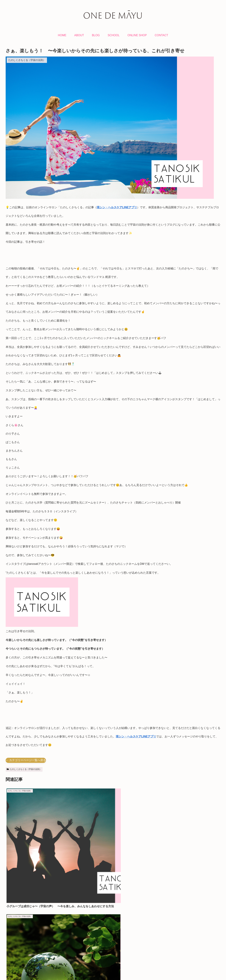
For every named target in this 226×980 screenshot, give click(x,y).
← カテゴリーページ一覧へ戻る (26, 760)
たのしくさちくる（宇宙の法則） (24, 769)
